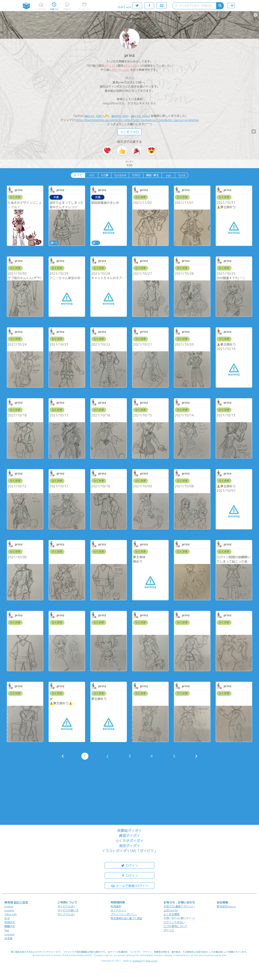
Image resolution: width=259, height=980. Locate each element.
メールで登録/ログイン (130, 885)
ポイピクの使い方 (68, 910)
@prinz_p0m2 (140, 116)
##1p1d (109, 66)
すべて (78, 175)
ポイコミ (169, 930)
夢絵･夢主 (152, 175)
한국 (7, 918)
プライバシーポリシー (124, 914)
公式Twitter (171, 910)
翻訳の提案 (21, 902)
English (9, 906)
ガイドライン (119, 910)
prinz (130, 55)
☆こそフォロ (129, 132)
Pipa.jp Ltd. (152, 961)
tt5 (92, 175)
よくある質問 (171, 914)
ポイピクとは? (66, 906)
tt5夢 (105, 175)
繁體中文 (10, 926)
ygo (168, 175)
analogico (137, 961)
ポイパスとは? (66, 914)
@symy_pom (120, 116)
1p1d (182, 175)
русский (9, 934)
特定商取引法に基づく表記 (126, 918)
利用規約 (116, 906)
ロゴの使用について (175, 926)
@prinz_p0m (93, 116)
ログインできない (174, 922)
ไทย (7, 930)
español (9, 910)
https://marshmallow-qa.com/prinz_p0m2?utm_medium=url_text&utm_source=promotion (137, 120)
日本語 (8, 938)
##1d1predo (121, 70)
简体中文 (10, 922)
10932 (136, 175)
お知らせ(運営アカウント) (179, 906)
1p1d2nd (120, 175)
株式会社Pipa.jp (226, 906)
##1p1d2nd (131, 66)
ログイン (129, 865)
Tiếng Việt (11, 914)
